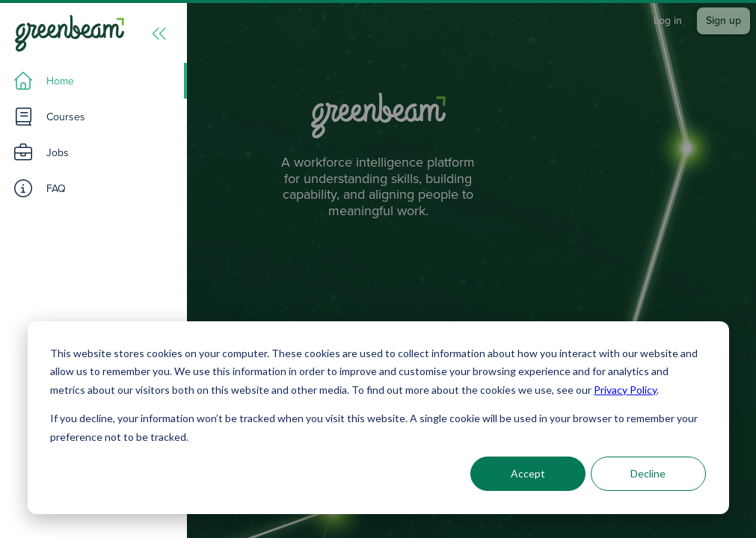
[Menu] (159, 34)
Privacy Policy (625, 390)
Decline (648, 473)
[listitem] (93, 81)
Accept (528, 473)
